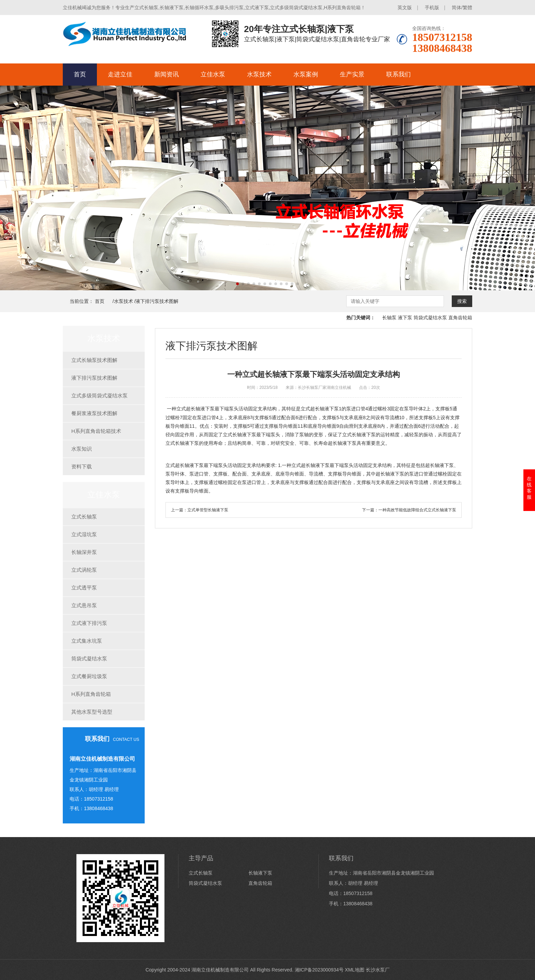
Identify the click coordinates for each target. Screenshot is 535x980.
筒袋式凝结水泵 (430, 318)
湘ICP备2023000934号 (319, 970)
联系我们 (399, 74)
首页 (80, 74)
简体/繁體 (462, 8)
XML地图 (355, 970)
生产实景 (352, 74)
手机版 (432, 8)
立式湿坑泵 (84, 534)
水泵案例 (306, 74)
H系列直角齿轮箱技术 (96, 431)
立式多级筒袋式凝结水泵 (99, 396)
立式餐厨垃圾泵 (89, 676)
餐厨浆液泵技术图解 (94, 413)
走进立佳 (120, 74)
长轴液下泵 (260, 873)
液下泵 (405, 318)
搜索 (462, 301)
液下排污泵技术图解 (157, 301)
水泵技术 (259, 74)
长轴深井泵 (84, 552)
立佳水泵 (213, 74)
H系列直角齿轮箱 (91, 694)
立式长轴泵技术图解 (94, 360)
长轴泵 (389, 318)
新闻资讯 (167, 74)
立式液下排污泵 (89, 623)
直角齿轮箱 (460, 318)
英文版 (405, 8)
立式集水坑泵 (87, 641)
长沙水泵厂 (378, 970)
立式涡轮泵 (84, 570)
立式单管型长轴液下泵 (208, 510)
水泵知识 (82, 449)
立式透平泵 (84, 588)
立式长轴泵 (84, 517)
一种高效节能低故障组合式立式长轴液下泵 (417, 510)
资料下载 (82, 466)
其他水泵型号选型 (92, 712)
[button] (237, 284)
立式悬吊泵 (84, 605)
